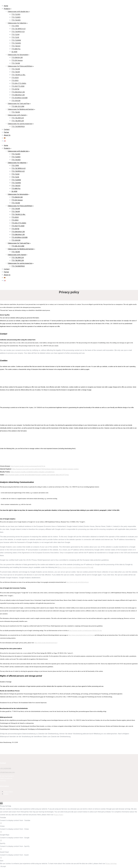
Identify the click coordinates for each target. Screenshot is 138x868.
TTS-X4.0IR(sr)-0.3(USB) (20, 98)
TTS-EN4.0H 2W (17, 58)
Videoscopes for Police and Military (20, 66)
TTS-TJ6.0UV (16, 46)
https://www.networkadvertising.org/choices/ (81, 635)
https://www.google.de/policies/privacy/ (46, 643)
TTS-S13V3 (15, 81)
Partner (6, 132)
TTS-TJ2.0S (15, 38)
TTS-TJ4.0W (16, 63)
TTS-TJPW (15, 26)
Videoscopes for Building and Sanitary (21, 109)
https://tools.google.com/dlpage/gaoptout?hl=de (75, 567)
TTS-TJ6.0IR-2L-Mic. (18, 75)
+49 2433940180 (6, 769)
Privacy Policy (8, 792)
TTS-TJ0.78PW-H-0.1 (18, 29)
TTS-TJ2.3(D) (16, 15)
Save (2, 861)
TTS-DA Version (17, 61)
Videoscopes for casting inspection (20, 124)
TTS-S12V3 (15, 78)
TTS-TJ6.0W (16, 112)
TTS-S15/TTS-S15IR (18, 86)
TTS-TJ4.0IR (16, 69)
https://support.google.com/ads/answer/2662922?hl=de (85, 631)
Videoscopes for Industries (17, 23)
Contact (7, 130)
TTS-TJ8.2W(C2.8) (18, 121)
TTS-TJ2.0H (15, 35)
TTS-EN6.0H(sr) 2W (18, 95)
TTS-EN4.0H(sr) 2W (18, 92)
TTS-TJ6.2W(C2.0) (18, 118)
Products (7, 9)
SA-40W (14, 52)
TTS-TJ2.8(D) (16, 17)
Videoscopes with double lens (18, 12)
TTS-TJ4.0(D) (16, 20)
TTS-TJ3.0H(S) (16, 43)
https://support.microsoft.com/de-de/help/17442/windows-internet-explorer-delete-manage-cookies (45, 469)
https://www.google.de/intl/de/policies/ (77, 582)
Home (6, 6)
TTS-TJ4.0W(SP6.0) (18, 127)
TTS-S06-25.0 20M (18, 107)
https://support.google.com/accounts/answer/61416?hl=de (28, 466)
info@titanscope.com (7, 772)
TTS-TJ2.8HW (16, 40)
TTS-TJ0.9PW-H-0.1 (18, 32)
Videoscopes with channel (17, 115)
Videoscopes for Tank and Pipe (19, 104)
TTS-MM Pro (16, 49)
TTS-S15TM (15, 89)
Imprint (6, 794)
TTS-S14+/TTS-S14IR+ (19, 84)
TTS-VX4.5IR (16, 101)
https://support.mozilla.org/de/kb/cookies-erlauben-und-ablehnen (33, 472)
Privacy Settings (111, 864)
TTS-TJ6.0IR (16, 72)
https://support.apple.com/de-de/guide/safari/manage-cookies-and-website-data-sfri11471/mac (37, 475)
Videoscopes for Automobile (18, 55)
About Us (7, 135)
